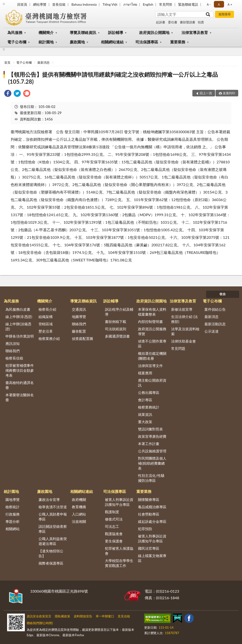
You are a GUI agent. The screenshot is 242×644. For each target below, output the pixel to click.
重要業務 (178, 42)
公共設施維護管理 (152, 451)
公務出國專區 (149, 392)
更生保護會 (114, 541)
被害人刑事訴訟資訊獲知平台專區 (119, 502)
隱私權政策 (63, 616)
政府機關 (79, 500)
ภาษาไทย (130, 4)
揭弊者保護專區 (51, 563)
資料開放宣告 (83, 616)
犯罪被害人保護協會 (119, 551)
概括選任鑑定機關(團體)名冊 (152, 356)
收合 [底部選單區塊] (223, 294)
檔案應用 (145, 373)
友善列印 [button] (229, 93)
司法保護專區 (147, 42)
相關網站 (13, 529)
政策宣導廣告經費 (152, 436)
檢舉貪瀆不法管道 (53, 507)
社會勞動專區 (149, 514)
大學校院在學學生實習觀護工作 (119, 563)
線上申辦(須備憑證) (18, 326)
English (148, 4)
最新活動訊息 (215, 324)
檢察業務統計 (149, 407)
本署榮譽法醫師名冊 (20, 397)
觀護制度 (112, 512)
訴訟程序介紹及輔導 (119, 312)
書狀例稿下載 (116, 322)
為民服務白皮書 (18, 309)
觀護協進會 (114, 534)
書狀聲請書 (188, 22)
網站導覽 (40, 4)
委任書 (173, 22)
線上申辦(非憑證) (19, 317)
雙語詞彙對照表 (150, 429)
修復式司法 (114, 519)
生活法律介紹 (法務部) (184, 319)
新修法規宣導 (182, 309)
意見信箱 (124, 616)
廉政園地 (77, 42)
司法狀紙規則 (116, 329)
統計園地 (46, 42)
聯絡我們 (13, 351)
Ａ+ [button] (229, 4)
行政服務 (13, 514)
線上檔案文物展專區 (152, 558)
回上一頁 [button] (206, 93)
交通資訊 (79, 309)
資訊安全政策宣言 (39, 616)
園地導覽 (13, 500)
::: (4, 4)
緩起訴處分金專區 (152, 521)
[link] (8, 94)
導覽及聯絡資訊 (83, 32)
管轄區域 (46, 324)
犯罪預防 (145, 529)
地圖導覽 (79, 317)
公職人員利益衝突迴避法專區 (53, 541)
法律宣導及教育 (195, 32)
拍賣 (201, 22)
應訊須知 (13, 343)
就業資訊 (145, 414)
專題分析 (13, 521)
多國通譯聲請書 (117, 336)
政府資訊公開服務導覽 (152, 331)
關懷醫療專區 (149, 500)
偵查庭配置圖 (82, 339)
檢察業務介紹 (49, 339)
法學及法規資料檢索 (185, 331)
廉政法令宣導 (49, 500)
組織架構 (46, 317)
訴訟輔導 (116, 32)
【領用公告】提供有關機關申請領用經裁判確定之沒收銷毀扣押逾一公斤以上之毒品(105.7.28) (113, 78)
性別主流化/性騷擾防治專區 (151, 478)
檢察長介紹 (47, 309)
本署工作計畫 (149, 444)
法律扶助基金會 (184, 341)
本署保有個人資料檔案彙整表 (152, 312)
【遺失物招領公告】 (51, 553)
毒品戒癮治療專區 (152, 507)
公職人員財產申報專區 (53, 517)
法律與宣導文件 (150, 366)
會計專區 (145, 400)
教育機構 (79, 507)
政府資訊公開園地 (154, 32)
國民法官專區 (149, 548)
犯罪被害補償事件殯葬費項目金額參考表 (20, 370)
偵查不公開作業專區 (152, 344)
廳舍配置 (79, 331)
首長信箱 (59, 4)
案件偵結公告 (215, 309)
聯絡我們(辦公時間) (40, 623)
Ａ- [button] (208, 4)
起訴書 (161, 22)
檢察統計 (13, 507)
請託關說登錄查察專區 (53, 529)
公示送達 (212, 331)
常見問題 (178, 348)
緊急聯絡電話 (188, 4)
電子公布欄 (17, 42)
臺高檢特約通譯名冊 (20, 385)
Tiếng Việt (110, 4)
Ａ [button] (219, 4)
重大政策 (145, 422)
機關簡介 (46, 32)
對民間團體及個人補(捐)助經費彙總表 (152, 463)
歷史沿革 (46, 331)
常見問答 (166, 4)
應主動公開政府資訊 (152, 383)
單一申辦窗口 (105, 616)
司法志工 (112, 526)
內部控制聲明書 (150, 322)
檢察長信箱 (14, 358)
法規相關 (79, 521)
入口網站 (79, 514)
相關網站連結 (112, 42)
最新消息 (43, 62)
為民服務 (15, 32)
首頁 (7, 62)
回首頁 (22, 4)
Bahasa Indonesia (84, 4)
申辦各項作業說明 (20, 336)
